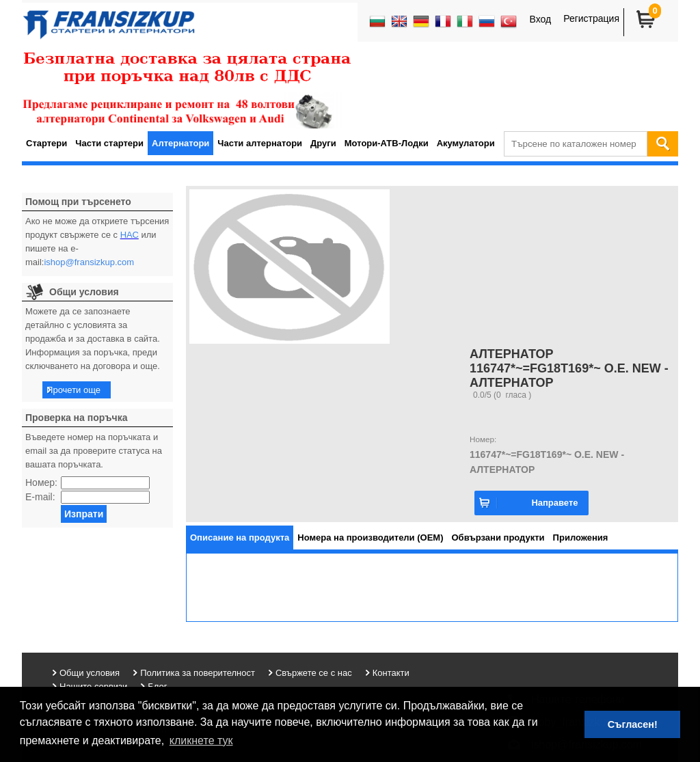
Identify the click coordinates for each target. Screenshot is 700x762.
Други (323, 143)
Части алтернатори (260, 143)
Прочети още (73, 390)
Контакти (391, 673)
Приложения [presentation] (581, 538)
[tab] (240, 538)
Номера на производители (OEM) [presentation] (370, 538)
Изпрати (84, 514)
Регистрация (591, 18)
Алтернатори (180, 143)
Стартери (46, 143)
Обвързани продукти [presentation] (498, 538)
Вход (540, 19)
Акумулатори (466, 143)
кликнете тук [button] (201, 740)
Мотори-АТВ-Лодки (387, 143)
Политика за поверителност (198, 673)
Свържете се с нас (314, 673)
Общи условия (90, 673)
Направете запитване (554, 506)
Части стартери (109, 143)
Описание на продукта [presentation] (240, 538)
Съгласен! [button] (633, 724)
